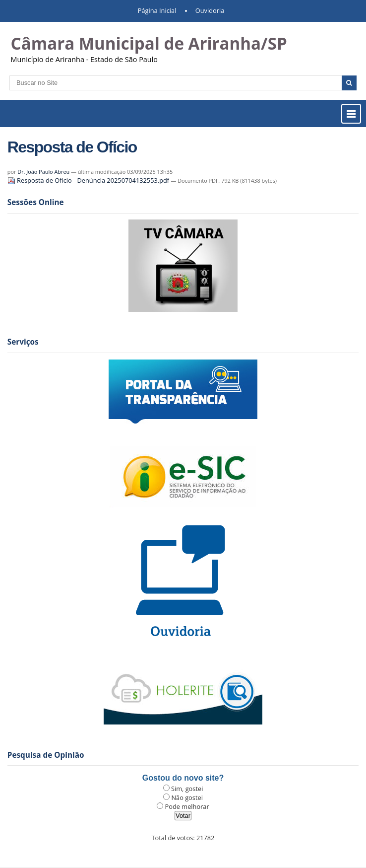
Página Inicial (157, 10)
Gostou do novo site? (183, 778)
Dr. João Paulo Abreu (43, 172)
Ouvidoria (210, 10)
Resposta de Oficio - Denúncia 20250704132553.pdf (89, 180)
